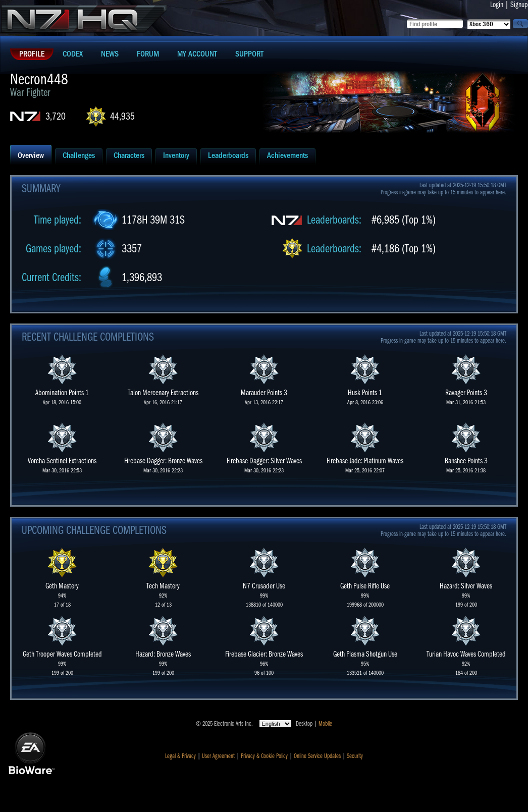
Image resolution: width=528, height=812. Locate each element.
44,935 (122, 116)
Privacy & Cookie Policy (264, 756)
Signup (519, 5)
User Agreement (218, 756)
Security (355, 756)
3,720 (56, 116)
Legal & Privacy (180, 756)
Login (497, 5)
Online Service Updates (317, 756)
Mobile (325, 724)
